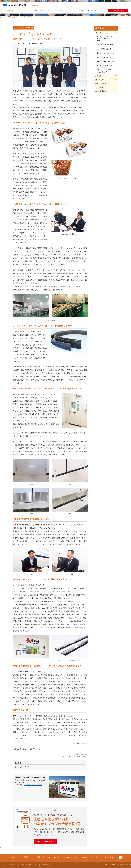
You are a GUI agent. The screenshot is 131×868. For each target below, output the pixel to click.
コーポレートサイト (122, 5)
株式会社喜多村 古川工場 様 (105, 61)
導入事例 (24, 10)
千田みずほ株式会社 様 (104, 49)
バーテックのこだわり (42, 10)
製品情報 (10, 10)
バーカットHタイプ (23, 767)
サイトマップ (46, 865)
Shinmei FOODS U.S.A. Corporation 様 (104, 71)
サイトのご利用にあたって (29, 865)
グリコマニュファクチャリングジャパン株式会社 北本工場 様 (106, 38)
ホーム (2, 17)
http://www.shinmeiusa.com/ (33, 785)
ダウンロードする (46, 842)
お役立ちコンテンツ (64, 10)
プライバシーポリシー (9, 865)
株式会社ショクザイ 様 (104, 57)
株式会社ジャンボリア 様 (104, 66)
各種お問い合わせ (119, 10)
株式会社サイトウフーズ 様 (105, 53)
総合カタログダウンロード (88, 10)
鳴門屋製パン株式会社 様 (105, 45)
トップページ (14, 857)
